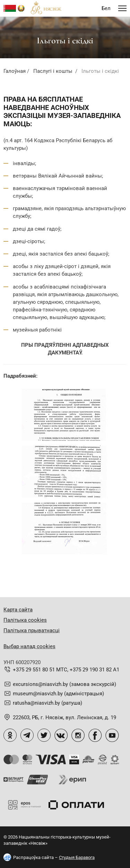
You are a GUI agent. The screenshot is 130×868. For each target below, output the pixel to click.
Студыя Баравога (77, 857)
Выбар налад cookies (29, 646)
